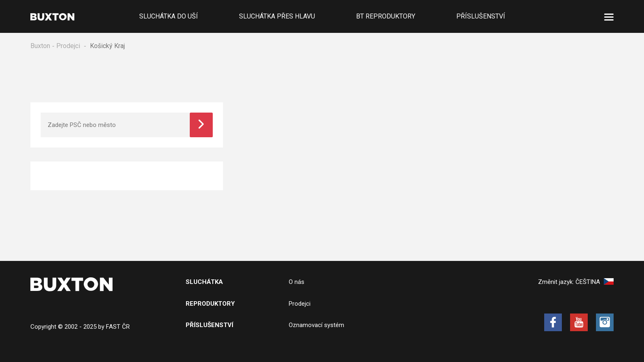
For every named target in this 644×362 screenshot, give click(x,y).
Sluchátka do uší (169, 16)
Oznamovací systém (316, 325)
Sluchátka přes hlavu (277, 16)
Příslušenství (481, 16)
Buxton (40, 46)
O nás (297, 282)
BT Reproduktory (386, 16)
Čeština (595, 282)
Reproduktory (210, 304)
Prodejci (68, 46)
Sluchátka (204, 282)
